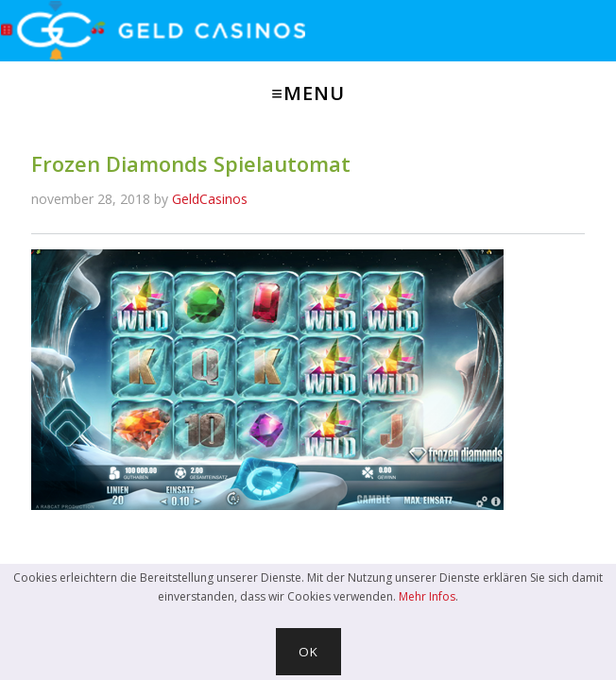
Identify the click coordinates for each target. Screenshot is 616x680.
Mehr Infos (427, 596)
